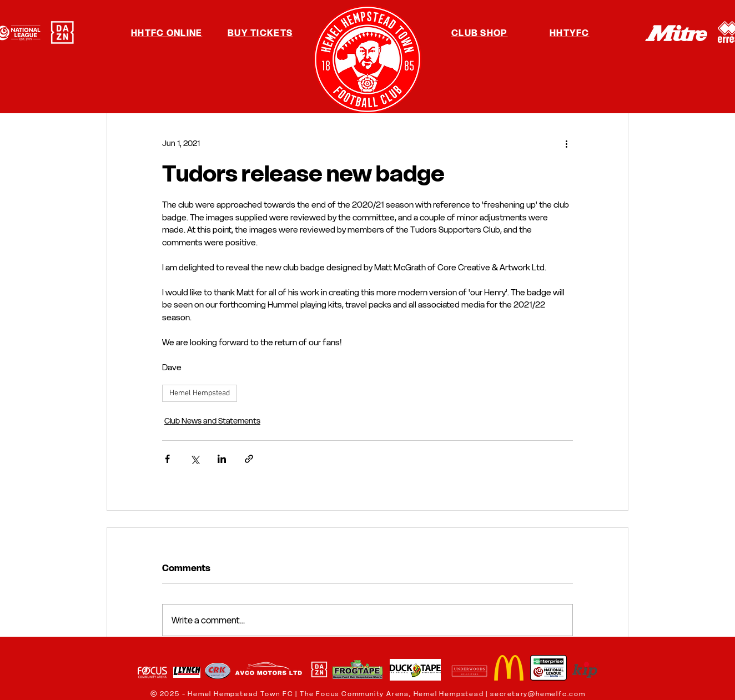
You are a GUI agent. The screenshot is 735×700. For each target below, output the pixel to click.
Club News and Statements (212, 421)
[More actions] (566, 143)
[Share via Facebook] (167, 459)
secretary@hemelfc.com (538, 694)
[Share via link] (249, 459)
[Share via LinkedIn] (222, 459)
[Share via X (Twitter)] (195, 459)
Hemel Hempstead (200, 393)
